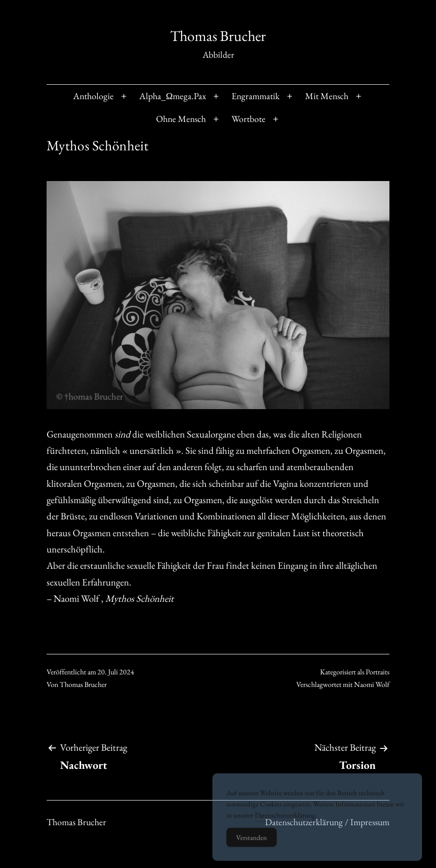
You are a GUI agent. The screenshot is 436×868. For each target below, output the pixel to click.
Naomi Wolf (372, 684)
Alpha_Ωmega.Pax (173, 96)
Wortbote (249, 119)
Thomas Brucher (218, 36)
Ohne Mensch (181, 119)
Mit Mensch (327, 96)
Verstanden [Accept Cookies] (252, 844)
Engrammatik (255, 96)
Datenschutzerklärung (285, 822)
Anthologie (93, 96)
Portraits (378, 672)
